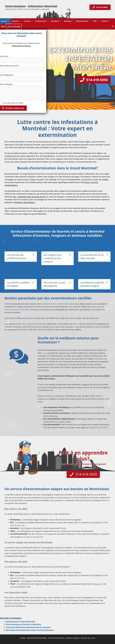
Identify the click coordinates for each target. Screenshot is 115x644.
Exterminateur (84, 21)
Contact (106, 21)
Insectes (17, 21)
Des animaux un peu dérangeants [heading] (55, 284)
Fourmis (29, 21)
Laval (76, 211)
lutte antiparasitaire (30, 324)
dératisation (29, 202)
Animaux (69, 21)
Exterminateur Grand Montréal (20, 622)
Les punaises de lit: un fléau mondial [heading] (92, 257)
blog (52, 603)
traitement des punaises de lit (31, 197)
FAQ (97, 21)
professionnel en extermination (55, 304)
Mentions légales (73, 638)
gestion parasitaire (100, 427)
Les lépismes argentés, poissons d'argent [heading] (92, 284)
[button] (33, 255)
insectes (95, 156)
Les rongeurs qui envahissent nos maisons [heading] (53, 258)
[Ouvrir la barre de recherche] (113, 26)
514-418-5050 (14, 27)
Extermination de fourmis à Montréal (23, 624)
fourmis (63, 156)
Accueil (6, 21)
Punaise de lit (43, 21)
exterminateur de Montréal (60, 211)
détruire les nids (17, 525)
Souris (97, 584)
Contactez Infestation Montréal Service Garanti (28, 627)
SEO (94, 638)
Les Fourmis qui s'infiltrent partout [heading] (16, 257)
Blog (3, 26)
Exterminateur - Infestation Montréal (31, 6)
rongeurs (59, 159)
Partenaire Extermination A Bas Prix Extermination (30, 630)
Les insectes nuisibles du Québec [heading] (18, 284)
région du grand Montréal (34, 214)
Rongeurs (57, 21)
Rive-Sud (10, 214)
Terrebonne (96, 211)
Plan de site (86, 638)
